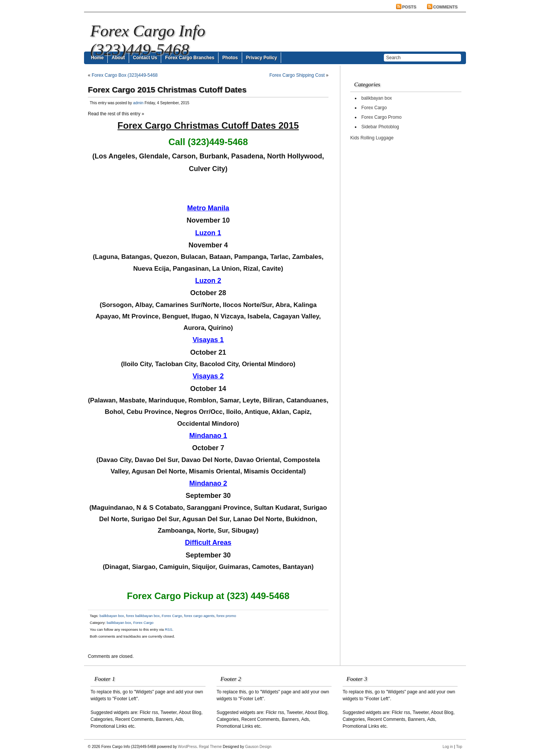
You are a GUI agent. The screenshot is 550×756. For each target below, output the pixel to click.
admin (138, 103)
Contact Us (145, 58)
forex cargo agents (199, 616)
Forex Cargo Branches (190, 58)
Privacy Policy (261, 58)
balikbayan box (112, 616)
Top (459, 747)
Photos (230, 58)
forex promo (226, 616)
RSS (168, 629)
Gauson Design (258, 747)
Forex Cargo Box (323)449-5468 (125, 75)
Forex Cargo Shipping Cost (297, 75)
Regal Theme (210, 747)
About (118, 58)
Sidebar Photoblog (380, 127)
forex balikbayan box (143, 616)
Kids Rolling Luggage (372, 138)
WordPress (187, 747)
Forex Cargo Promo (381, 117)
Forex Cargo (172, 616)
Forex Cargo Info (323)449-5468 (148, 40)
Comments (445, 7)
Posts (409, 7)
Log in (448, 747)
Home (97, 58)
